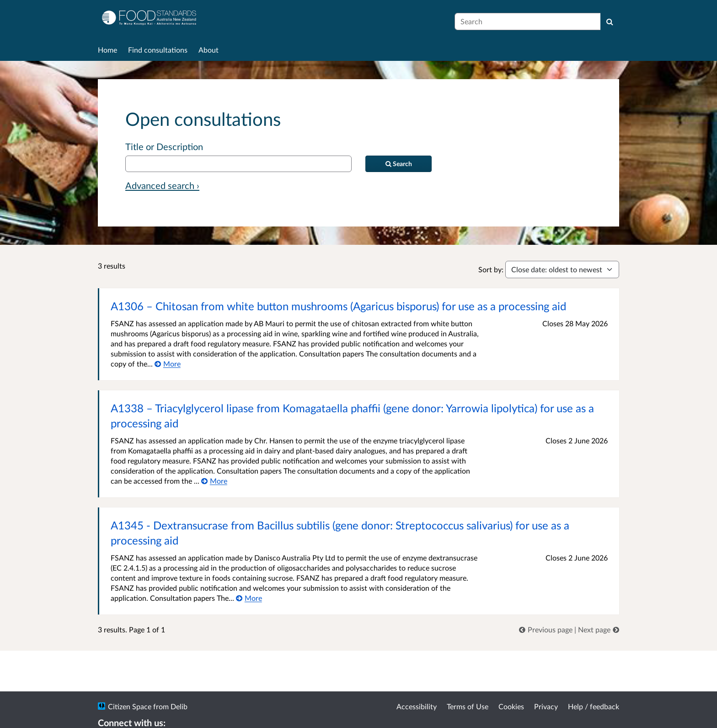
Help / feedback (594, 706)
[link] (547, 629)
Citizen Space (130, 706)
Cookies (511, 706)
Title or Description (164, 146)
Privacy (546, 706)
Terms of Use (468, 706)
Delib (179, 706)
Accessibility (417, 706)
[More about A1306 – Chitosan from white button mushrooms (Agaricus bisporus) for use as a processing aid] (168, 364)
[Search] (610, 22)
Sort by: (491, 269)
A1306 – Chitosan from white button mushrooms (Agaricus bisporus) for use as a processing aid (338, 306)
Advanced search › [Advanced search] (162, 185)
